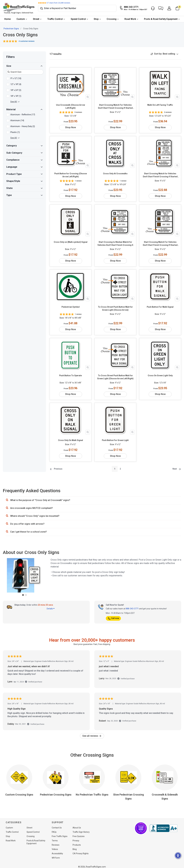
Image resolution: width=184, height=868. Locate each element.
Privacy (76, 838)
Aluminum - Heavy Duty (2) (23, 126)
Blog (75, 846)
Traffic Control (55, 19)
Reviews (56, 842)
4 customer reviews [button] (27, 41)
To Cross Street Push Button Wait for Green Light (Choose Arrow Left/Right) (115, 374)
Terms (55, 838)
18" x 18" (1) (16, 96)
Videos (55, 846)
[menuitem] (8, 19)
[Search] (77, 8)
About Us (77, 825)
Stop (96, 19)
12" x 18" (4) (16, 84)
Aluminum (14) (17, 121)
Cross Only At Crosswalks (115, 174)
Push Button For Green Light (115, 437)
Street (36, 19)
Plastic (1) (15, 132)
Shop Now (71, 127)
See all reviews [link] (92, 733)
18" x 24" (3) (16, 90)
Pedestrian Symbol (71, 307)
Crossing (112, 19)
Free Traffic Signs (60, 833)
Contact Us (57, 825)
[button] (161, 8)
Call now (113, 615)
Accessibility (57, 850)
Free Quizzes (79, 833)
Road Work (130, 19)
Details (51, 606)
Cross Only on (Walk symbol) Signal (71, 242)
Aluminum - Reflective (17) (23, 115)
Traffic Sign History (81, 829)
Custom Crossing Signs (19, 792)
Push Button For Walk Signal (160, 307)
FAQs (54, 829)
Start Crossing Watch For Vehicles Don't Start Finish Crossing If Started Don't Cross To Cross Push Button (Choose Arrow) (115, 107)
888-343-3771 (132, 606)
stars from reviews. (59, 3)
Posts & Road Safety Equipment (161, 19)
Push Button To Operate (71, 372)
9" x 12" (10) (16, 79)
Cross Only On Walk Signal (71, 437)
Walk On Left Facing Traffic (160, 105)
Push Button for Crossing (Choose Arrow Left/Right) (71, 175)
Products (77, 842)
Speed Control (78, 19)
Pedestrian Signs (11, 29)
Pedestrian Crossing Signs (56, 792)
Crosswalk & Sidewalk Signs (165, 794)
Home (7, 19)
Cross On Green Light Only (160, 372)
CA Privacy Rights (81, 850)
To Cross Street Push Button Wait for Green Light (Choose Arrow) (115, 308)
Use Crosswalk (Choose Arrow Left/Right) (71, 106)
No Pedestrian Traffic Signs (92, 792)
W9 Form (56, 855)
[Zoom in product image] (88, 97)
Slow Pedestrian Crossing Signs (128, 794)
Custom (21, 19)
